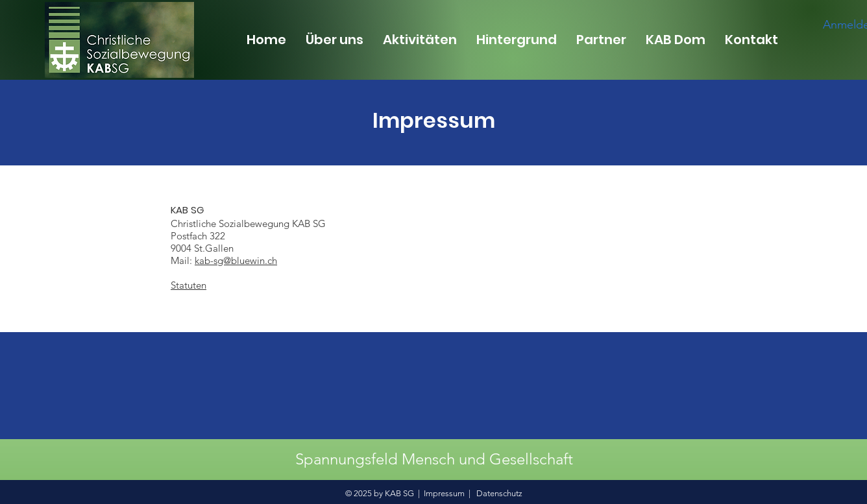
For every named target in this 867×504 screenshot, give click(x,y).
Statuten (189, 285)
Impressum (444, 493)
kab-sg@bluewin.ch (236, 260)
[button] (335, 40)
